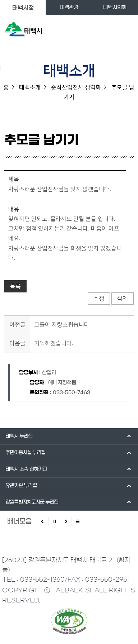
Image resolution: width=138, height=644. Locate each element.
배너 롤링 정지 (54, 521)
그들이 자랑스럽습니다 (62, 325)
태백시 (19, 436)
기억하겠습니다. (54, 343)
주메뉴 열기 (127, 31)
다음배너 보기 (66, 521)
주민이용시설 (25, 453)
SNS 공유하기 (129, 143)
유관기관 (21, 486)
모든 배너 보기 (77, 521)
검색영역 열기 (113, 31)
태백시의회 (115, 8)
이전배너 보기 (43, 521)
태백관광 (69, 8)
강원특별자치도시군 (32, 502)
